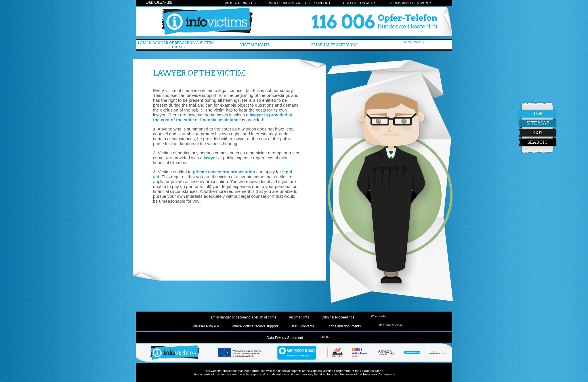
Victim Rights (255, 45)
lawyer (210, 158)
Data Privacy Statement (285, 338)
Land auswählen (159, 3)
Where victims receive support (300, 3)
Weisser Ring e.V (241, 3)
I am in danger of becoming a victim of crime (176, 45)
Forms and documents (411, 3)
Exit (528, 133)
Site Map (528, 123)
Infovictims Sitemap (390, 325)
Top (528, 113)
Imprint (324, 337)
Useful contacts (360, 3)
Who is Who (413, 42)
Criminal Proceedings (334, 45)
